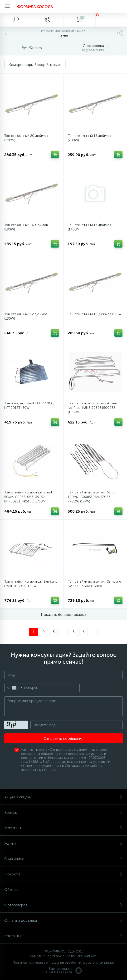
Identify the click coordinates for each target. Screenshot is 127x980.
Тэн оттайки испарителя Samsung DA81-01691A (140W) (31, 584)
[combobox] (13, 688)
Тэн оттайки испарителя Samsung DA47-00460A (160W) (94, 584)
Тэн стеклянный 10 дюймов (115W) (95, 314)
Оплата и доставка (63, 920)
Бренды (63, 812)
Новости (63, 874)
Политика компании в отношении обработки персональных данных (64, 963)
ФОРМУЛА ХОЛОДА (35, 7)
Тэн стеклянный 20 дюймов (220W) (26, 138)
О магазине (63, 859)
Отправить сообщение (63, 738)
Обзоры (63, 890)
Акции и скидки (63, 797)
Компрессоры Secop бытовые (35, 65)
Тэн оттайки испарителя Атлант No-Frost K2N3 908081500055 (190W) (93, 408)
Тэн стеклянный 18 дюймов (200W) (89, 138)
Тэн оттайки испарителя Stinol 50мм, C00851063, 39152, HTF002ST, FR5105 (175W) (28, 497)
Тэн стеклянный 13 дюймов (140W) (89, 227)
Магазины (63, 828)
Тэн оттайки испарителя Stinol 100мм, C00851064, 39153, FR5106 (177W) (92, 497)
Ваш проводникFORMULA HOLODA (63, 971)
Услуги (63, 843)
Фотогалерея (63, 905)
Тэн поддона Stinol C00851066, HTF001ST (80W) (29, 405)
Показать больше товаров (64, 614)
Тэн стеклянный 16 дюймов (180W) (26, 227)
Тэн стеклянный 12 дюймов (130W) (26, 316)
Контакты (63, 936)
